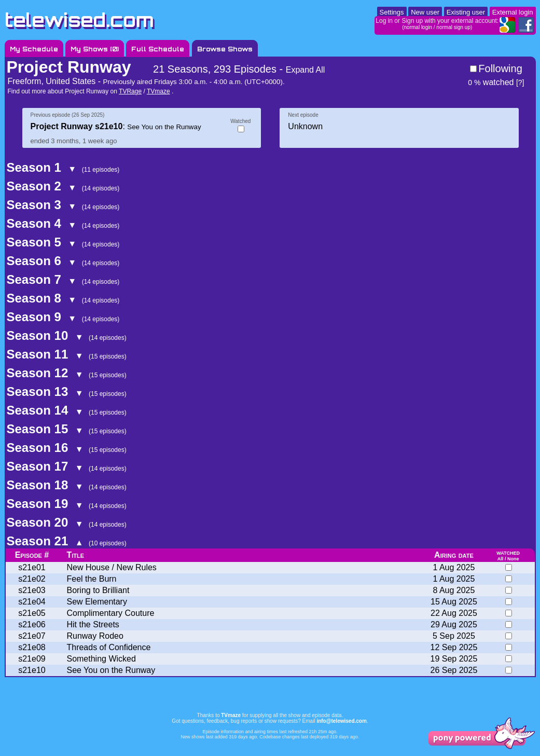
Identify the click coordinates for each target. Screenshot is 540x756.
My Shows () (95, 49)
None (513, 559)
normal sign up (453, 27)
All (501, 559)
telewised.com (79, 20)
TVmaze (158, 91)
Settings (392, 12)
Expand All (306, 70)
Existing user (466, 12)
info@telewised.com (341, 721)
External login (513, 12)
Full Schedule (158, 49)
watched (491, 82)
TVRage (130, 91)
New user (425, 12)
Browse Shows (225, 49)
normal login (418, 27)
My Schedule (34, 49)
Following (500, 68)
